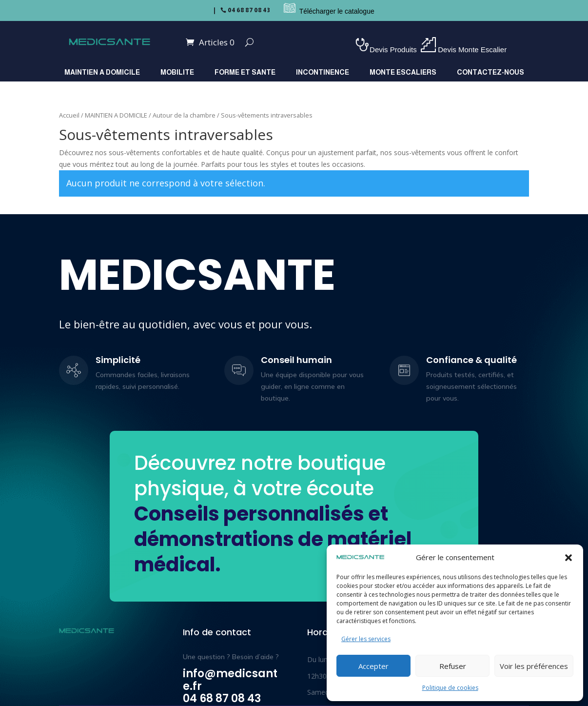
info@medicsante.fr (230, 680)
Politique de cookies (450, 688)
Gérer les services (366, 639)
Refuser (453, 666)
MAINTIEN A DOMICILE (102, 72)
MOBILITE (177, 72)
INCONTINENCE (323, 72)
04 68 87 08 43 (249, 10)
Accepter (373, 666)
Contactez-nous (490, 72)
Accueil (69, 115)
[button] (568, 558)
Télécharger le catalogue (337, 11)
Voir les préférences (534, 666)
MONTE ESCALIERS (403, 72)
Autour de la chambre (184, 115)
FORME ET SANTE (245, 72)
